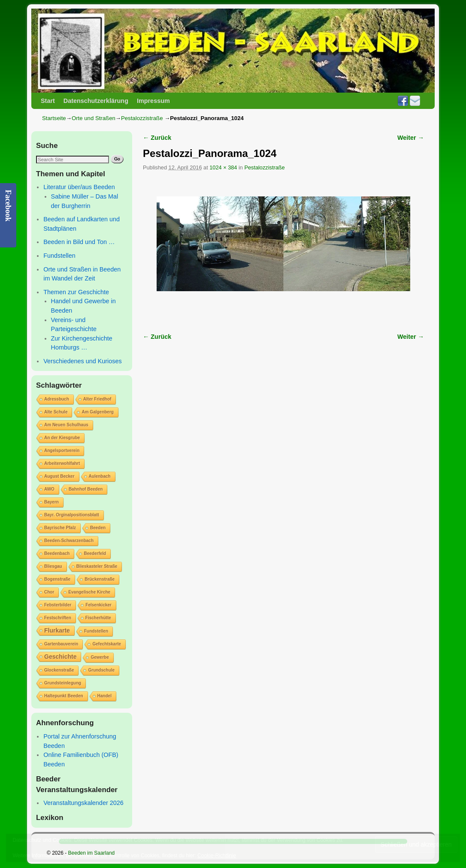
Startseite (54, 118)
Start (48, 101)
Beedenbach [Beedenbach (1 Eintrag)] (57, 553)
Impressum (153, 101)
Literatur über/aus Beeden (79, 187)
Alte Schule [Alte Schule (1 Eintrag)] (56, 412)
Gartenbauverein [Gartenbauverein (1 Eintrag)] (61, 644)
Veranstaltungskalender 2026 (83, 803)
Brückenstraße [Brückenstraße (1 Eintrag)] (100, 579)
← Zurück (157, 138)
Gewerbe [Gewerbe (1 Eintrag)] (100, 657)
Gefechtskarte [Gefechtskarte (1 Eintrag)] (107, 644)
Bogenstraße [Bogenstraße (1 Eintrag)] (57, 579)
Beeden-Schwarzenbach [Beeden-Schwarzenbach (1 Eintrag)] (69, 541)
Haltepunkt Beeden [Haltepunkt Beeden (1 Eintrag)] (64, 696)
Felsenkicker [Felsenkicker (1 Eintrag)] (98, 605)
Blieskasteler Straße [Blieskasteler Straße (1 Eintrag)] (97, 566)
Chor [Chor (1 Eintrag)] (49, 592)
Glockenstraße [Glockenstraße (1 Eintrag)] (59, 670)
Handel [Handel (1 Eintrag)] (104, 696)
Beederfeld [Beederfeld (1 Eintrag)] (95, 553)
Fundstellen (59, 256)
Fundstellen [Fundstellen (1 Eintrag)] (96, 631)
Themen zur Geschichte (76, 292)
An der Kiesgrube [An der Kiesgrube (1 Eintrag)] (62, 438)
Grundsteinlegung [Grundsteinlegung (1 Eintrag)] (63, 683)
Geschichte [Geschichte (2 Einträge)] (60, 657)
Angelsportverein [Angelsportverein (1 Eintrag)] (62, 451)
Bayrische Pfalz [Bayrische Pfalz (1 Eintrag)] (60, 528)
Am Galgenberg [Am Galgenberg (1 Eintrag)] (97, 412)
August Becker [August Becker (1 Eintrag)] (59, 476)
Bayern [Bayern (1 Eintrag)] (51, 502)
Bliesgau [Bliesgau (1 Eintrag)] (53, 566)
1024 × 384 (223, 167)
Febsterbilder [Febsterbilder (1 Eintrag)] (58, 605)
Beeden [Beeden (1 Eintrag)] (98, 528)
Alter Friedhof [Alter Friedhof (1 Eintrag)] (97, 399)
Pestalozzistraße (142, 118)
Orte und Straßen (94, 118)
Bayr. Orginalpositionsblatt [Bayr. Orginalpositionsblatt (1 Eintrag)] (72, 515)
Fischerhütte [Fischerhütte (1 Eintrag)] (98, 618)
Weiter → (411, 138)
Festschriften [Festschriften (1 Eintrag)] (58, 618)
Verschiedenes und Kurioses (82, 361)
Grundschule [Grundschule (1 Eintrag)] (101, 670)
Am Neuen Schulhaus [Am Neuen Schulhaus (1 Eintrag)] (66, 425)
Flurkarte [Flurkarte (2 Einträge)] (57, 630)
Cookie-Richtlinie (217, 856)
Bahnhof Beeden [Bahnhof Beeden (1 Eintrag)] (86, 489)
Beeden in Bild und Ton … (79, 242)
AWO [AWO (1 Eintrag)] (49, 489)
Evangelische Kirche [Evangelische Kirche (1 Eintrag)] (89, 592)
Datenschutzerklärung (96, 101)
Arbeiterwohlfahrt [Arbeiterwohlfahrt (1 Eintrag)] (62, 463)
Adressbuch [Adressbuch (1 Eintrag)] (57, 399)
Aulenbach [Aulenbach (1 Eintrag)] (100, 476)
